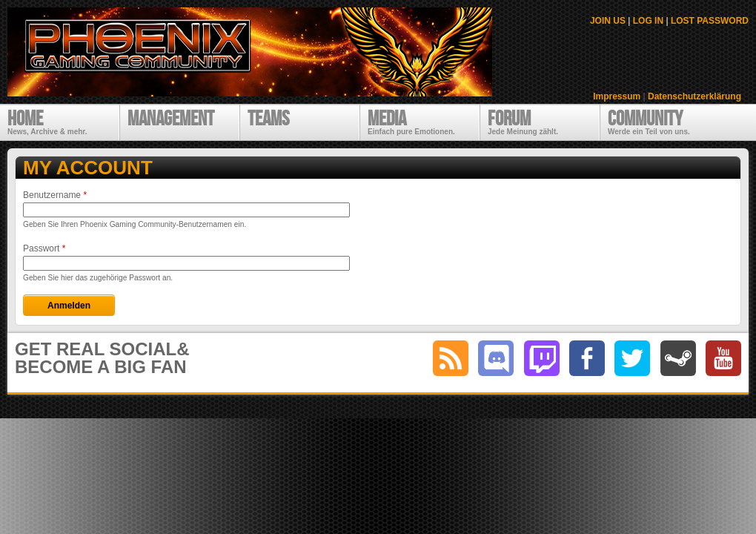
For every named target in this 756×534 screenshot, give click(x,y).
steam (678, 358)
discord (496, 358)
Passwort (44, 248)
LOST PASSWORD (710, 21)
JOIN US (608, 21)
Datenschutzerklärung (694, 96)
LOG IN (648, 21)
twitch (542, 358)
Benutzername (55, 195)
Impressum (617, 96)
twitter (632, 358)
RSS (451, 358)
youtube (723, 358)
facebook (587, 358)
